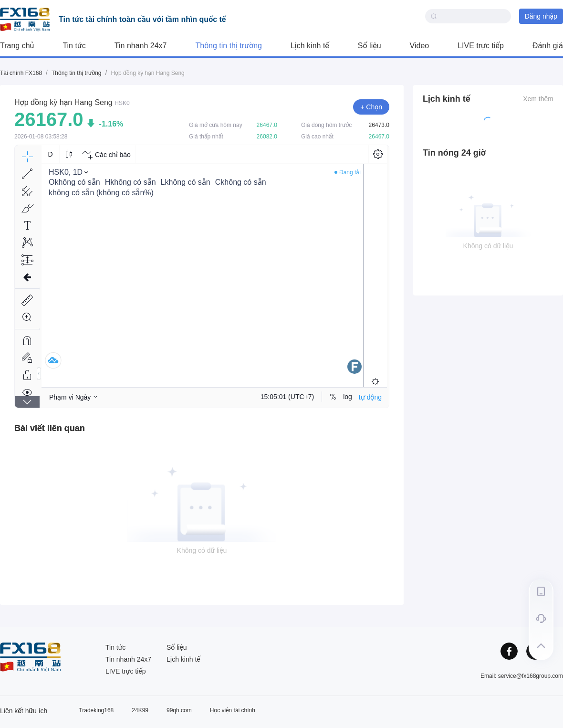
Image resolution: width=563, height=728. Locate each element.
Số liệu (370, 46)
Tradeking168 (96, 710)
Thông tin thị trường (229, 46)
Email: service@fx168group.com (522, 676)
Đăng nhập (541, 16)
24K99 (140, 710)
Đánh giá (548, 46)
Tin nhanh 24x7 (141, 46)
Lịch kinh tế (310, 46)
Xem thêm (538, 99)
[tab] (50, 428)
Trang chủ (17, 46)
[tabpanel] (202, 513)
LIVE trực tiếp (481, 46)
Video (420, 46)
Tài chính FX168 (21, 73)
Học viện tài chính (233, 710)
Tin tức (74, 46)
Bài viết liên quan (50, 428)
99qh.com (179, 710)
